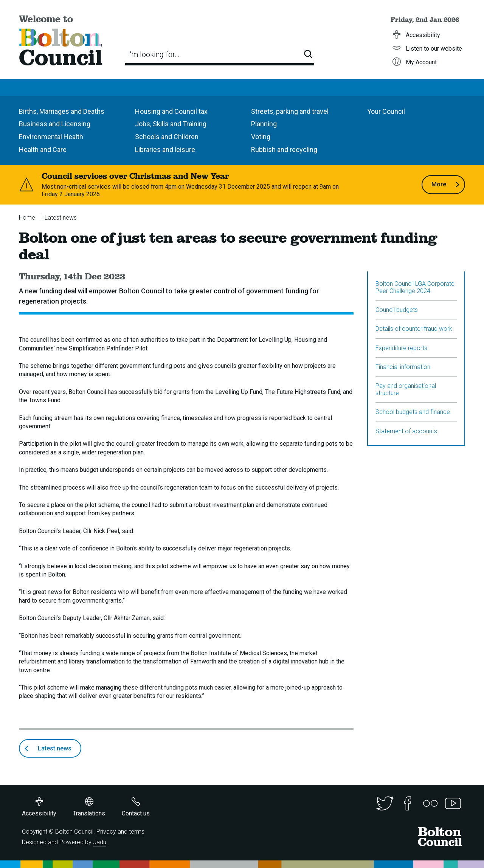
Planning (264, 124)
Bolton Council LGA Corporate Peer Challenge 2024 (415, 287)
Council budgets (397, 310)
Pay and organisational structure (406, 389)
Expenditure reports (401, 348)
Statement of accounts (406, 431)
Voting (261, 137)
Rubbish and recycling (284, 150)
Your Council (386, 111)
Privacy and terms (120, 832)
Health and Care (43, 150)
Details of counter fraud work (414, 329)
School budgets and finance (413, 412)
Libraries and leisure (165, 150)
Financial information (403, 367)
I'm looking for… (154, 54)
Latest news (61, 218)
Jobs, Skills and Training (171, 124)
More (446, 185)
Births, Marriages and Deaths (62, 111)
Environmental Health (51, 137)
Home (27, 218)
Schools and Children (167, 137)
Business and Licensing (55, 124)
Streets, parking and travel (290, 111)
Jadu (100, 842)
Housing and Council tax (171, 111)
